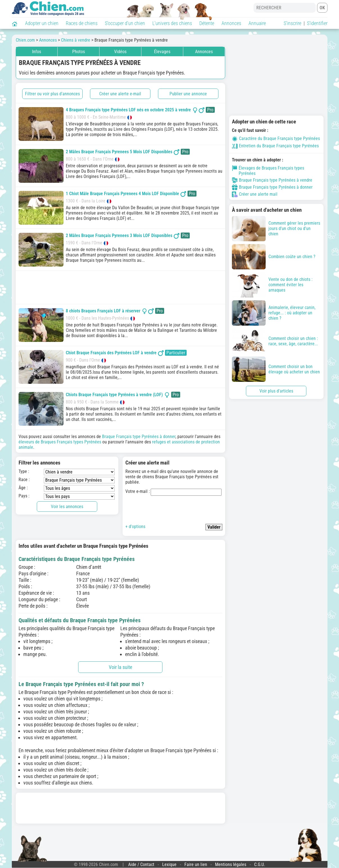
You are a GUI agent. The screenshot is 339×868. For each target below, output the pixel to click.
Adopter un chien (42, 23)
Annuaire (257, 23)
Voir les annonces (67, 507)
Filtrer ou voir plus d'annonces (52, 94)
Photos (79, 52)
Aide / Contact (141, 864)
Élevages (162, 52)
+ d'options (135, 527)
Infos (37, 52)
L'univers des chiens (172, 23)
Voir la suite (120, 667)
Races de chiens (82, 23)
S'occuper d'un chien (125, 23)
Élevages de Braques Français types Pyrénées (268, 171)
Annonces (231, 23)
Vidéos (120, 52)
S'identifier (317, 23)
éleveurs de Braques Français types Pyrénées (60, 442)
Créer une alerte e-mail (120, 94)
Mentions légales (231, 864)
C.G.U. (260, 864)
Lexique (169, 864)
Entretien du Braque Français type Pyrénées (275, 146)
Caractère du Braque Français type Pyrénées (276, 138)
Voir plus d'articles (276, 391)
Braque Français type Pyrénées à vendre (272, 180)
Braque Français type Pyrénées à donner (139, 437)
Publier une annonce (188, 94)
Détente (207, 23)
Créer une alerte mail (255, 194)
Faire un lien (196, 864)
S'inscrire (292, 23)
